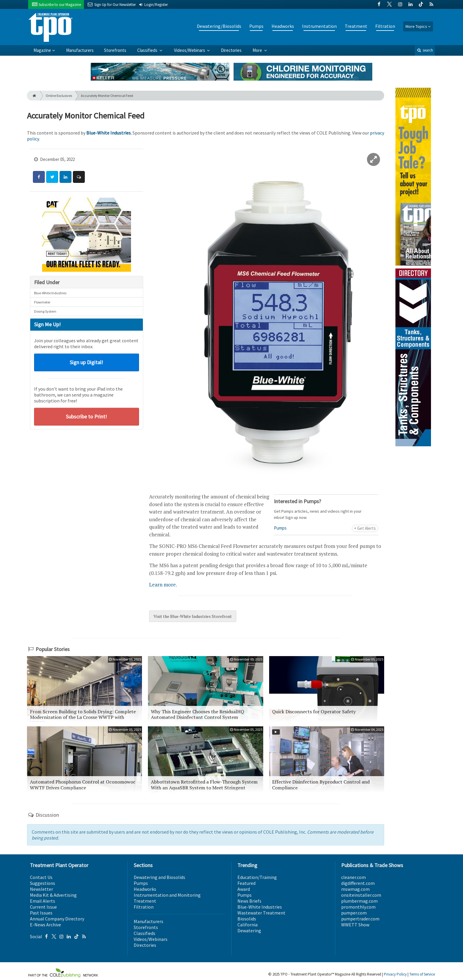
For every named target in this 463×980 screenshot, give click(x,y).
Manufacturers (80, 50)
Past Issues (41, 913)
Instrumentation (319, 26)
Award (244, 889)
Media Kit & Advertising (53, 895)
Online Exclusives (59, 96)
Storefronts (115, 50)
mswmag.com (355, 889)
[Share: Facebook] (39, 177)
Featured (246, 883)
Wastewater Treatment (261, 913)
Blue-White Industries (108, 133)
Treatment (356, 26)
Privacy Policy (395, 974)
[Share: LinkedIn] (66, 177)
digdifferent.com (358, 883)
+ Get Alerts (365, 528)
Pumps (256, 26)
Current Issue (43, 907)
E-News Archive (45, 925)
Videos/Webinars (190, 50)
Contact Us (41, 877)
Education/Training (257, 877)
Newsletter (41, 889)
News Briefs (249, 901)
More (258, 50)
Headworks (283, 26)
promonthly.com (358, 907)
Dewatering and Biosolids (159, 877)
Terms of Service (422, 974)
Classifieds (148, 50)
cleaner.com (353, 877)
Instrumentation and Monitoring (167, 895)
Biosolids (247, 919)
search (425, 50)
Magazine (42, 50)
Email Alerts (43, 901)
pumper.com (354, 913)
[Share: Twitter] (52, 177)
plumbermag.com (359, 901)
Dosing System (45, 311)
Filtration (385, 26)
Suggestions (43, 883)
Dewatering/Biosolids (219, 26)
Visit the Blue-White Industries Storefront (193, 616)
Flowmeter (42, 302)
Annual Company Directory (57, 919)
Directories (231, 50)
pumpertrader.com (360, 919)
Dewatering (249, 931)
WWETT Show (355, 925)
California (248, 925)
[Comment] (79, 177)
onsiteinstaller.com (361, 895)
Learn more (162, 585)
